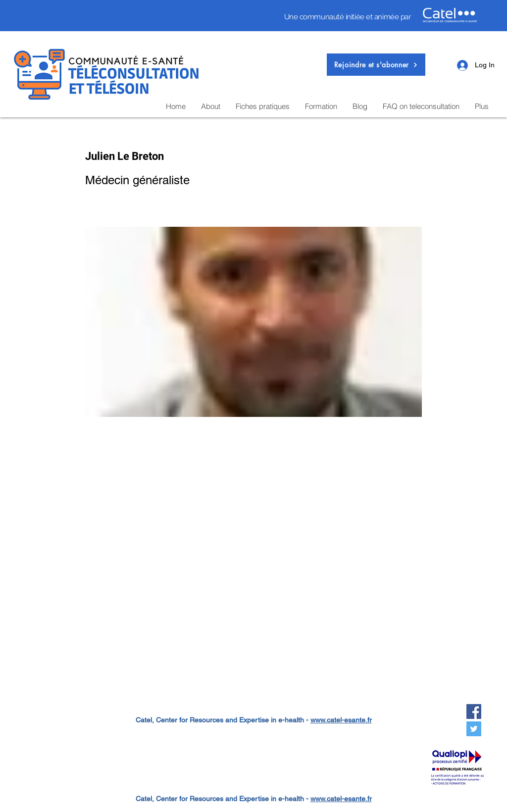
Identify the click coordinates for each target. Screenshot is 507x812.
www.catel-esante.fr (341, 720)
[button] (376, 65)
